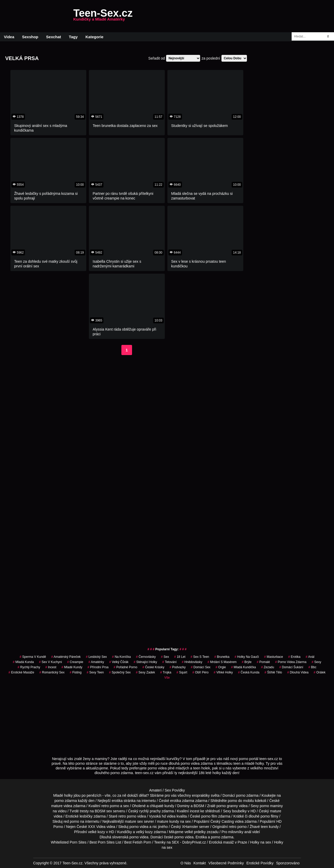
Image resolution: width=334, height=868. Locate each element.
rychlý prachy (150, 811)
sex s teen (200, 657)
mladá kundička (243, 667)
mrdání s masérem (222, 662)
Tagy (73, 37)
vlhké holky (223, 672)
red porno (71, 821)
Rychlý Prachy (29, 667)
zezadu (267, 667)
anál (310, 657)
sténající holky (145, 662)
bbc (312, 667)
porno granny (227, 806)
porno (241, 795)
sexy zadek (145, 672)
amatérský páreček (66, 657)
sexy (316, 662)
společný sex (120, 672)
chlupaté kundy (162, 806)
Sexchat (54, 37)
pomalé (263, 662)
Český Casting (222, 821)
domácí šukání (291, 667)
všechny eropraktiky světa (198, 795)
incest (195, 811)
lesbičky (86, 816)
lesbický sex (96, 657)
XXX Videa (97, 827)
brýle (247, 662)
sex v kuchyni (50, 662)
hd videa (169, 816)
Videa (9, 37)
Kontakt (199, 863)
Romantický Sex (52, 672)
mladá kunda (23, 662)
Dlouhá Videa (298, 672)
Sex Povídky (175, 790)
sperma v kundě (33, 657)
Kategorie (94, 37)
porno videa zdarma (291, 662)
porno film (209, 816)
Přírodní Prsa (98, 667)
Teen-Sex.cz (103, 16)
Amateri (155, 790)
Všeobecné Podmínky (226, 863)
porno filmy (269, 816)
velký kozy (144, 832)
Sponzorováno (288, 863)
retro (233, 827)
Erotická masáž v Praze (228, 842)
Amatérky (96, 662)
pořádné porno (125, 667)
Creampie (75, 662)
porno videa (139, 827)
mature (57, 806)
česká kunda (249, 672)
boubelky (239, 811)
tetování (169, 662)
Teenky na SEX (167, 842)
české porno (174, 837)
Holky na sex (261, 842)
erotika (294, 657)
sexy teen (95, 672)
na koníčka (121, 657)
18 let (180, 657)
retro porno (110, 806)
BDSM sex (103, 811)
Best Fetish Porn (138, 842)
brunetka (222, 657)
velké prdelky (195, 832)
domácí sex (201, 667)
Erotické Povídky (260, 863)
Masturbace (274, 657)
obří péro (200, 672)
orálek (320, 672)
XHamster (190, 827)
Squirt (182, 672)
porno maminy (271, 806)
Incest (51, 667)
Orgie (221, 667)
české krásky (153, 667)
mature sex (134, 821)
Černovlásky (146, 657)
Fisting (76, 672)
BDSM (199, 806)
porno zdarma (66, 801)
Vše (167, 678)
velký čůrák (119, 662)
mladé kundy (72, 667)
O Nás (186, 863)
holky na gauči (247, 657)
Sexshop (30, 37)
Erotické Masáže (21, 672)
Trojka (166, 672)
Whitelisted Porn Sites (69, 842)
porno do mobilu (241, 801)
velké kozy (97, 832)
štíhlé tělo (273, 672)
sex (165, 657)
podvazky (178, 667)
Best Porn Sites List (105, 842)
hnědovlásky (192, 662)
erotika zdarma (182, 801)
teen (264, 827)
